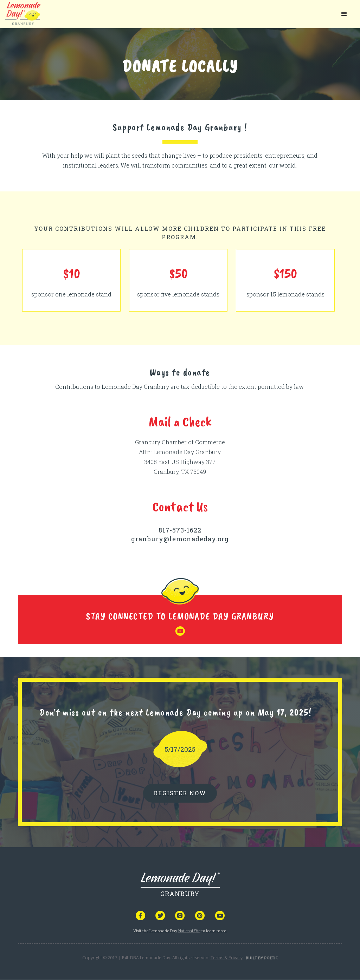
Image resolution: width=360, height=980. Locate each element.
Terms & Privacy (227, 958)
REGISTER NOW (180, 793)
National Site (189, 931)
